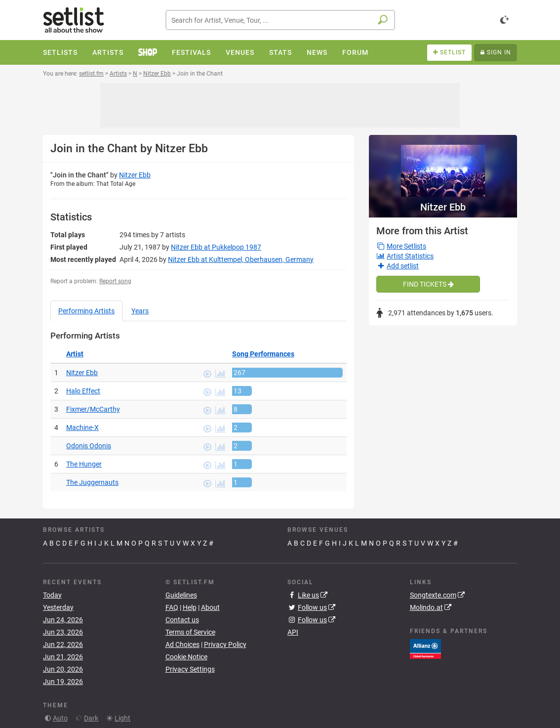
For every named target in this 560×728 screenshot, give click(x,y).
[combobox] (280, 20)
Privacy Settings (190, 669)
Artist (75, 354)
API (293, 632)
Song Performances (263, 354)
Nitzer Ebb (135, 175)
